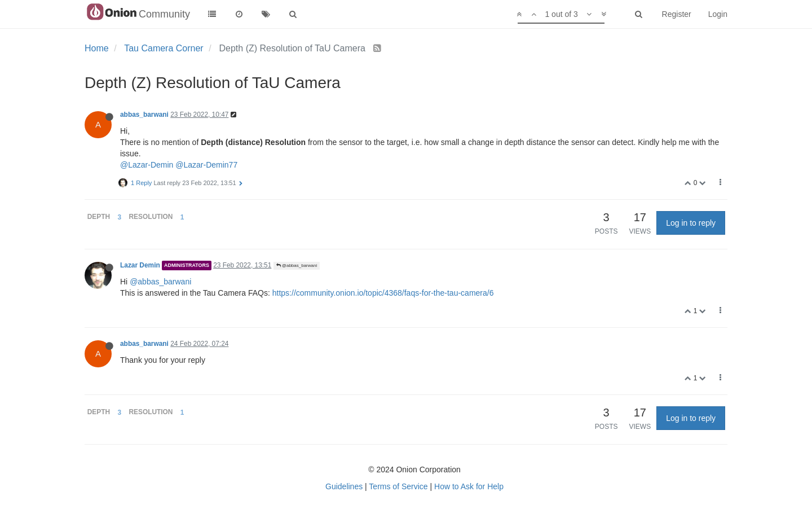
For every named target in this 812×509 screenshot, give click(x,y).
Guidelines (344, 486)
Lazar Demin (140, 265)
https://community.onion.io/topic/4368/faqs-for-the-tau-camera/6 (383, 293)
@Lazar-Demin (147, 165)
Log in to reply (691, 223)
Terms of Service (398, 486)
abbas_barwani (144, 115)
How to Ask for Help (469, 486)
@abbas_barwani (297, 266)
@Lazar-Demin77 (206, 165)
